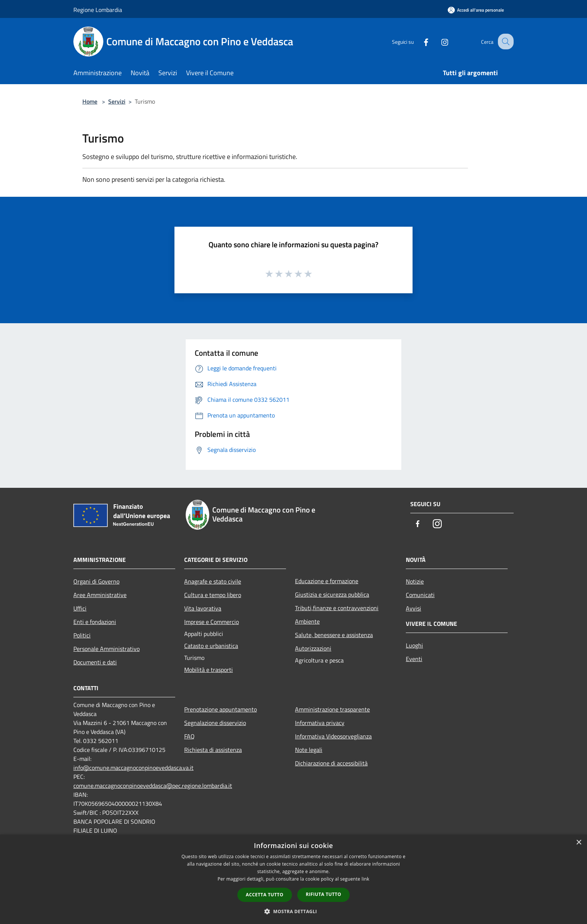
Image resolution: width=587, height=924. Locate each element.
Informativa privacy (320, 723)
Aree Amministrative (100, 595)
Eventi (414, 659)
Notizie (415, 581)
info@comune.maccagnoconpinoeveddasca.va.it (133, 768)
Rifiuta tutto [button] (324, 894)
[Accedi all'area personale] (476, 10)
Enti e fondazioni (95, 622)
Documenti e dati (95, 662)
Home (90, 101)
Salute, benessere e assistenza (334, 635)
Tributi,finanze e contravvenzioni (337, 608)
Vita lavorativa (203, 608)
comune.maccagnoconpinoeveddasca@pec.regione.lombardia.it (153, 786)
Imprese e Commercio (212, 622)
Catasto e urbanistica (211, 646)
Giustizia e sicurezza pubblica (332, 594)
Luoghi (414, 645)
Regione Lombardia (98, 10)
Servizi (117, 101)
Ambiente (307, 621)
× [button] (579, 843)
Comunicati (420, 595)
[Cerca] (505, 42)
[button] (293, 911)
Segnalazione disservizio (215, 723)
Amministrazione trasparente (332, 709)
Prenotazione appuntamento (220, 709)
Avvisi (413, 608)
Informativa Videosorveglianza (333, 736)
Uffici (80, 608)
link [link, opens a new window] (366, 879)
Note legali (309, 750)
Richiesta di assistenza (213, 750)
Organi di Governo (96, 581)
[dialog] (293, 879)
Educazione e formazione (327, 581)
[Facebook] (419, 41)
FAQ (189, 736)
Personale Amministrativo (107, 649)
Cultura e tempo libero (213, 595)
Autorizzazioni (313, 648)
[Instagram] (438, 41)
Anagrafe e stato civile (213, 581)
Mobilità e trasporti (209, 670)
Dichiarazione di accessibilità (331, 763)
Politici (82, 635)
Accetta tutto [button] (265, 895)
